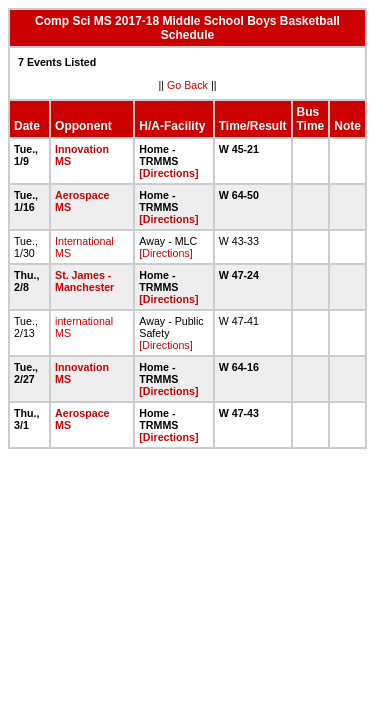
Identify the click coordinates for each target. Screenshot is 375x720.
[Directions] (168, 173)
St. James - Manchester (84, 281)
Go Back (187, 85)
